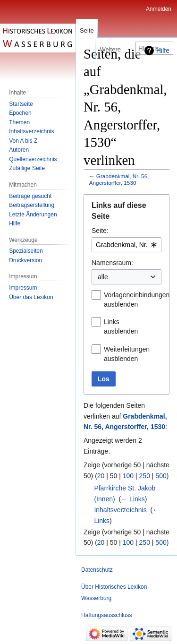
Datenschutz (97, 570)
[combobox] (126, 245)
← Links (133, 499)
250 (145, 476)
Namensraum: (112, 263)
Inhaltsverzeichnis (120, 510)
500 (161, 476)
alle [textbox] (103, 277)
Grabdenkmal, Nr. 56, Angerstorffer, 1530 (119, 179)
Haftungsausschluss (106, 615)
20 (101, 476)
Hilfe (163, 51)
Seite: (100, 231)
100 (128, 476)
